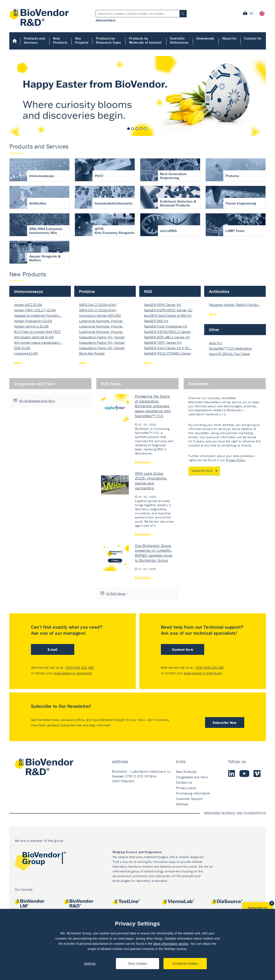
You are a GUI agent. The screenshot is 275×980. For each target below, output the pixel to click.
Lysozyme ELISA (26, 353)
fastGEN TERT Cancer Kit (163, 342)
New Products (60, 40)
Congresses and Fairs (35, 384)
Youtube (244, 774)
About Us (229, 38)
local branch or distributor (73, 673)
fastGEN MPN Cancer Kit (163, 305)
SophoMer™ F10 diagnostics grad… (230, 349)
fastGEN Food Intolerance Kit (166, 326)
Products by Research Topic (108, 40)
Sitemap (182, 804)
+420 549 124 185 (79, 667)
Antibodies (219, 291)
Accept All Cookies (185, 964)
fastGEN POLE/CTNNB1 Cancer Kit (167, 354)
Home (15, 41)
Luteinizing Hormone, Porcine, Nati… (101, 321)
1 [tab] (129, 129)
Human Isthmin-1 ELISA (31, 326)
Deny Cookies (137, 964)
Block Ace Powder (92, 353)
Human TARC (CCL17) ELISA (35, 310)
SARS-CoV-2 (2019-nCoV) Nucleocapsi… (98, 305)
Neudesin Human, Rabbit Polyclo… (235, 305)
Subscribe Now (202, 471)
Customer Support (189, 799)
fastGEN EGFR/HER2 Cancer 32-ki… (168, 310)
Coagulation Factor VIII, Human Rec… (102, 337)
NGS (148, 291)
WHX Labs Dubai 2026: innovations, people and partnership (151, 481)
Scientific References (179, 40)
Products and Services (35, 40)
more (18, 362)
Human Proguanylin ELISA (33, 321)
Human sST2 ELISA (28, 305)
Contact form (183, 649)
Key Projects (82, 40)
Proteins (87, 291)
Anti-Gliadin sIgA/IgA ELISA (34, 337)
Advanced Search (106, 20)
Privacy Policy (235, 460)
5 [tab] (145, 129)
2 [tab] (133, 129)
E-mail (53, 649)
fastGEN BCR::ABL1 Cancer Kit (167, 337)
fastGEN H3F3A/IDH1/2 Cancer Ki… (167, 332)
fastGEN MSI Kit (156, 321)
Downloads (205, 38)
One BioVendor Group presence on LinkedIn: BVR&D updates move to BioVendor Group (154, 553)
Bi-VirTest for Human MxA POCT (38, 332)
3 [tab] (137, 129)
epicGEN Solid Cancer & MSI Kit (168, 315)
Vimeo (257, 774)
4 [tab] (141, 129)
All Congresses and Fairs (37, 401)
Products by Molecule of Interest (145, 40)
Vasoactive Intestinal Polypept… (38, 315)
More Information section (171, 944)
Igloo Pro (215, 343)
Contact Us (253, 38)
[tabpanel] (138, 96)
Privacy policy (186, 788)
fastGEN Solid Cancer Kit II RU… (168, 348)
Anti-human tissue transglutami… (38, 342)
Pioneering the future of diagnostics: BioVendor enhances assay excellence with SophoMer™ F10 (153, 406)
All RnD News (116, 594)
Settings (90, 964)
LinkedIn (232, 774)
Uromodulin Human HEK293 (100, 315)
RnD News (111, 384)
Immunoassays (29, 291)
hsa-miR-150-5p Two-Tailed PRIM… (229, 354)
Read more (143, 462)
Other (214, 330)
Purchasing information (193, 793)
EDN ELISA (22, 348)
